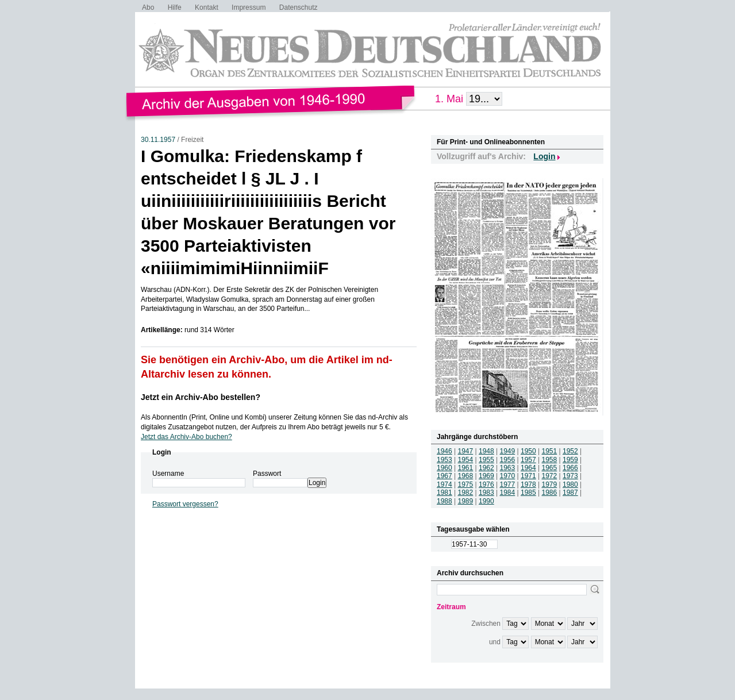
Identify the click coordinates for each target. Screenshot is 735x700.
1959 (570, 460)
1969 (486, 476)
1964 (528, 468)
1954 (466, 460)
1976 (486, 484)
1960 (445, 468)
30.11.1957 (158, 140)
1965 (550, 468)
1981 (445, 493)
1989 (466, 501)
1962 (486, 468)
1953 (445, 460)
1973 (570, 476)
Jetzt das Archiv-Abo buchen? (186, 437)
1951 (550, 451)
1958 (550, 460)
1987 (570, 493)
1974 (445, 484)
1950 (528, 451)
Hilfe (175, 7)
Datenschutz (299, 7)
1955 (486, 460)
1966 (570, 468)
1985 (528, 493)
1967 (445, 476)
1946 (445, 451)
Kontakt (207, 7)
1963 (508, 468)
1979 (550, 484)
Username (168, 474)
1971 (528, 476)
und (495, 642)
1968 (466, 476)
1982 (466, 493)
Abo (148, 7)
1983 (486, 493)
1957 (528, 460)
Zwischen (486, 624)
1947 (466, 451)
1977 (508, 484)
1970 (508, 476)
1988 (445, 501)
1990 (486, 501)
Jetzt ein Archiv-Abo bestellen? (201, 397)
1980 (570, 484)
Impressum (249, 7)
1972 (550, 476)
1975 (466, 484)
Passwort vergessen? (185, 504)
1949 (508, 451)
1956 (508, 460)
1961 (466, 468)
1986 (550, 493)
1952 (570, 451)
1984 (508, 493)
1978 (528, 484)
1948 (486, 451)
